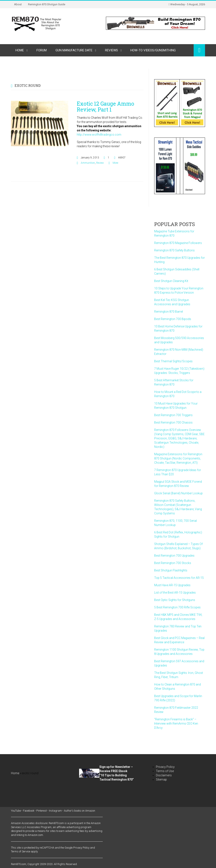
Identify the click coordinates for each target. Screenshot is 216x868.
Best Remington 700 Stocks (173, 563)
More (115, 163)
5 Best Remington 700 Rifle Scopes (177, 607)
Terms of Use (165, 771)
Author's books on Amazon (80, 811)
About (18, 4)
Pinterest (42, 811)
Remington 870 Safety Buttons (174, 250)
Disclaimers (164, 775)
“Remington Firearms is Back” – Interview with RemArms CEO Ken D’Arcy (176, 724)
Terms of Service (21, 851)
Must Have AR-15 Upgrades (172, 585)
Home (20, 50)
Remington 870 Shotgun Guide (47, 4)
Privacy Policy (165, 767)
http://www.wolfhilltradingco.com (99, 135)
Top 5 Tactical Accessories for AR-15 (179, 578)
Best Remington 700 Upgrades (174, 556)
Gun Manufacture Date (74, 50)
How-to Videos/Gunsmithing (153, 50)
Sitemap (161, 779)
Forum (42, 50)
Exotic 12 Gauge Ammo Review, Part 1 (105, 107)
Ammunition (88, 163)
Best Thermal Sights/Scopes (173, 361)
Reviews (111, 50)
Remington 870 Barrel (169, 312)
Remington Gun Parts (33, 63)
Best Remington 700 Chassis (173, 422)
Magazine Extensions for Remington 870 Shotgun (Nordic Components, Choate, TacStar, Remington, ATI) (178, 458)
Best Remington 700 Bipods (173, 319)
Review (100, 163)
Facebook (29, 811)
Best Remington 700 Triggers (173, 415)
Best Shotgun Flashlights (171, 570)
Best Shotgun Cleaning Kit (171, 281)
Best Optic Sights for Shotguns (175, 600)
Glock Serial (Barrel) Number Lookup (178, 493)
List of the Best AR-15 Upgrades (175, 593)
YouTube (16, 811)
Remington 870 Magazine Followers (178, 243)
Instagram (55, 811)
